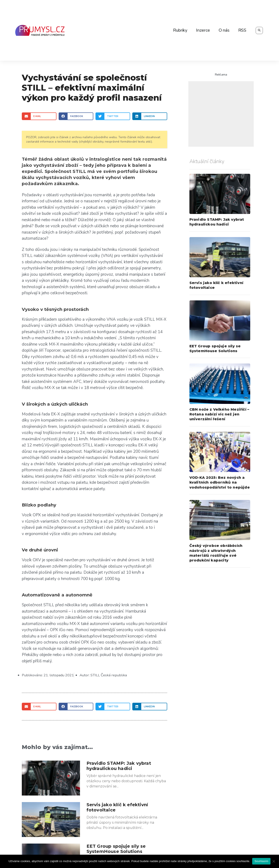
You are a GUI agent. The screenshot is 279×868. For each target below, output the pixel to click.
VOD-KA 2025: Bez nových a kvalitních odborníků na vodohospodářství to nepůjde (220, 482)
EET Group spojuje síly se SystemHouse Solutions (116, 849)
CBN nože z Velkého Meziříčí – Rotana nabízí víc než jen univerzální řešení (219, 414)
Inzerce (203, 30)
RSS (242, 30)
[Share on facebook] (76, 116)
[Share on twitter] (113, 116)
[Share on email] (39, 116)
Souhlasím (261, 861)
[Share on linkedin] (150, 116)
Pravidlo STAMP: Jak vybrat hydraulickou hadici (119, 766)
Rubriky (180, 30)
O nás (224, 30)
